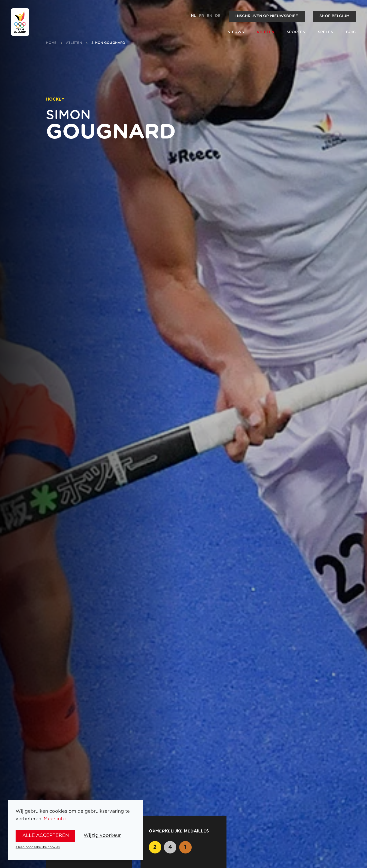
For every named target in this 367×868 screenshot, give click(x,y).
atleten (74, 43)
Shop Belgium (334, 16)
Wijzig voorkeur (102, 836)
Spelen (326, 32)
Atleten (265, 32)
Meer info (55, 819)
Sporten (296, 32)
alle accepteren (46, 836)
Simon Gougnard (108, 43)
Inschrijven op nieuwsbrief (267, 16)
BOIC (351, 32)
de (218, 16)
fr (201, 16)
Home (51, 43)
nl (193, 16)
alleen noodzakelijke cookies (38, 847)
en (209, 16)
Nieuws (236, 32)
